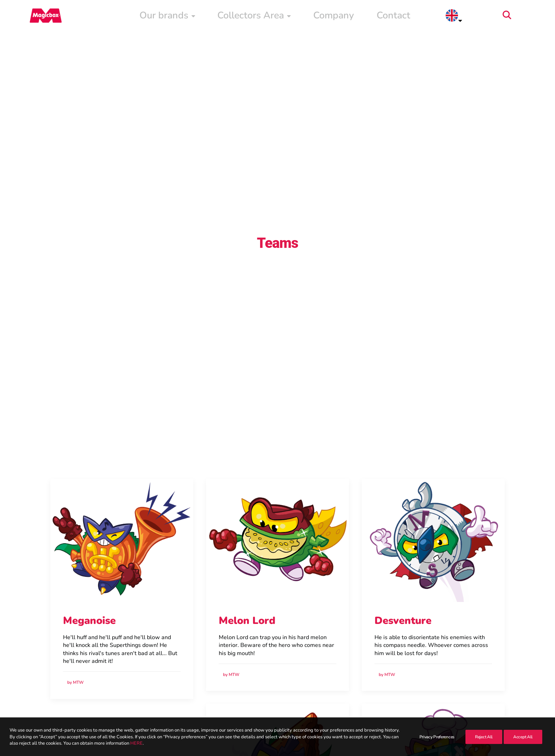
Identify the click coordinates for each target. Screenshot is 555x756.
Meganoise (89, 583)
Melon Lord (247, 583)
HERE (136, 743)
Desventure (403, 583)
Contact (460, 17)
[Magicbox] (41, 17)
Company (422, 17)
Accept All (523, 737)
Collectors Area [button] (369, 17)
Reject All (484, 737)
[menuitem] (310, 17)
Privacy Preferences (437, 737)
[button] (527, 17)
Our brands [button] (310, 17)
